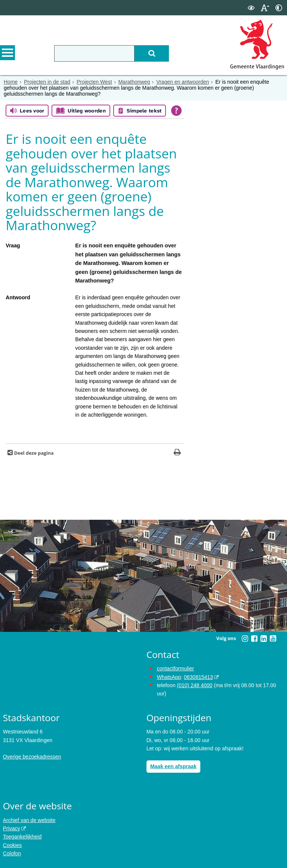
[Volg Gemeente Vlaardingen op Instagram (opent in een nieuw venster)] (245, 639)
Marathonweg (134, 82)
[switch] (251, 8)
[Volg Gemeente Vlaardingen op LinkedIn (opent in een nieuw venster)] (263, 639)
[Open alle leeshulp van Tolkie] (176, 111)
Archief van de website (29, 820)
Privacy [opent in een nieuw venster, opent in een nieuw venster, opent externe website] (12, 828)
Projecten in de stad (47, 82)
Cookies (13, 845)
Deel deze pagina (33, 453)
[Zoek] (152, 53)
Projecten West (94, 82)
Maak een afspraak (174, 766)
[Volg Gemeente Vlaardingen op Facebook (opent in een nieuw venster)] (254, 639)
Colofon (12, 853)
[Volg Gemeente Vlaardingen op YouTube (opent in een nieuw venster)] (273, 639)
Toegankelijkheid (22, 837)
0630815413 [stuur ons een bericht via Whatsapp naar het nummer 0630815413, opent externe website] (198, 677)
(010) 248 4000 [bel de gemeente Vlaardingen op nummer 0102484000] (195, 685)
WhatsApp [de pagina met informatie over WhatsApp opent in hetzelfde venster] (169, 677)
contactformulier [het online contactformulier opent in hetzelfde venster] (176, 668)
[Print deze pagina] (177, 453)
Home (11, 82)
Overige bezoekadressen (32, 757)
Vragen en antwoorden (183, 82)
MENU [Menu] (7, 53)
